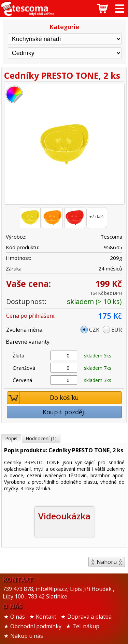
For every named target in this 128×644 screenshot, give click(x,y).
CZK (94, 330)
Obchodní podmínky (36, 626)
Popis (11, 438)
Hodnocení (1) (41, 438)
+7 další (97, 217)
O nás (18, 617)
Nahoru (107, 562)
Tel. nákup (86, 626)
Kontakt (46, 617)
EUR (117, 330)
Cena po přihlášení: (31, 316)
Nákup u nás (27, 636)
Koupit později (64, 412)
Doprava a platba (89, 617)
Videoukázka (64, 516)
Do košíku (43, 398)
